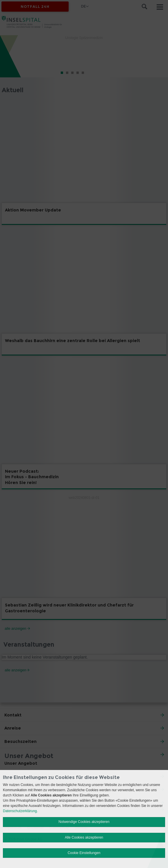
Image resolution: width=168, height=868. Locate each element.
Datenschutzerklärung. (20, 811)
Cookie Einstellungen (84, 853)
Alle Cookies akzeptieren (84, 837)
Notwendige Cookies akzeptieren (84, 822)
